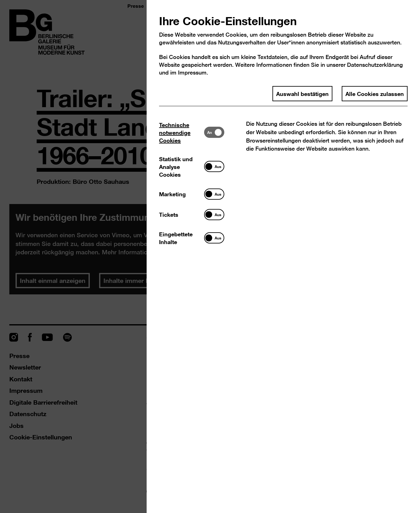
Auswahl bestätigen (302, 93)
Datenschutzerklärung (375, 65)
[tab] (182, 132)
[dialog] (210, 256)
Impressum (192, 73)
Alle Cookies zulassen (375, 93)
